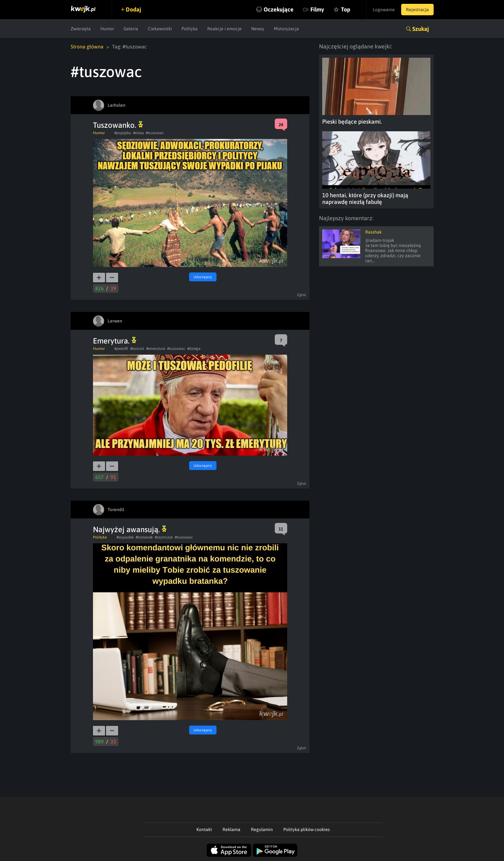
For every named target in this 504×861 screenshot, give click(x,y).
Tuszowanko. (118, 125)
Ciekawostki (160, 29)
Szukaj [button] (421, 29)
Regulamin (262, 829)
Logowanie (384, 10)
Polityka (190, 29)
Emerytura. (115, 341)
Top (346, 9)
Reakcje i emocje (224, 29)
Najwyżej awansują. (130, 529)
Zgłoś (302, 295)
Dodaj (133, 9)
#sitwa (138, 133)
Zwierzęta (81, 29)
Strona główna (87, 47)
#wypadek (125, 537)
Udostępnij (203, 277)
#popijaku (123, 133)
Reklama (231, 829)
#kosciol (137, 349)
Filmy (317, 9)
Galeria (131, 29)
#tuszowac (155, 133)
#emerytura (156, 349)
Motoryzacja (286, 29)
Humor (107, 29)
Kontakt (204, 829)
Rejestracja (417, 10)
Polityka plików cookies (307, 829)
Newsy (258, 29)
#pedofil (121, 349)
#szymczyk (164, 537)
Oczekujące (279, 9)
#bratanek (144, 537)
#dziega (194, 349)
